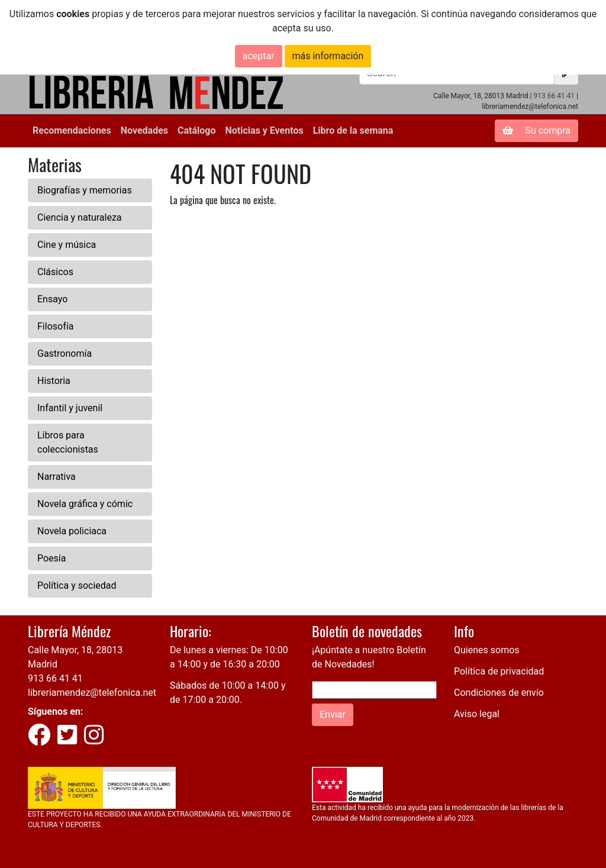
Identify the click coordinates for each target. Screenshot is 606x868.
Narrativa (57, 477)
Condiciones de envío (499, 693)
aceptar (259, 56)
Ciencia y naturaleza (80, 217)
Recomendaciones (72, 130)
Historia (54, 381)
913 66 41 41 (554, 96)
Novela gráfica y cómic (85, 504)
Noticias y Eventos (264, 130)
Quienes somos (487, 650)
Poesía (52, 558)
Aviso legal (477, 714)
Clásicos (55, 272)
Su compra (536, 130)
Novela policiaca (72, 531)
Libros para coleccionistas (68, 442)
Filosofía (55, 326)
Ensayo (52, 299)
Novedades (144, 130)
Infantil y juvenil (70, 408)
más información (328, 56)
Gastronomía (65, 354)
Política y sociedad (77, 585)
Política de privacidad (499, 671)
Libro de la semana (353, 130)
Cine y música (67, 245)
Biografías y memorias (85, 190)
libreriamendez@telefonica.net (92, 693)
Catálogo (196, 130)
